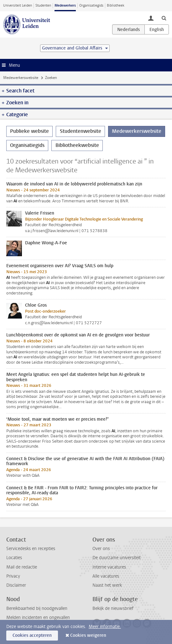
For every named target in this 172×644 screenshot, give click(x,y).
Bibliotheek (116, 5)
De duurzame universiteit (117, 558)
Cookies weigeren (88, 635)
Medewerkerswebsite (21, 78)
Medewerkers (65, 5)
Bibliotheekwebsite (77, 145)
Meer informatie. (105, 627)
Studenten (43, 5)
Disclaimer (16, 585)
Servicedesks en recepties (31, 549)
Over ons (101, 549)
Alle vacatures (106, 576)
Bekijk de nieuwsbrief (113, 608)
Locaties (14, 558)
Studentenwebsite (81, 131)
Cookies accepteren (32, 635)
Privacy (13, 576)
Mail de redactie (22, 567)
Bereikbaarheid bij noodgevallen (37, 608)
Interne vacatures (109, 567)
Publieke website (29, 131)
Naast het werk (107, 585)
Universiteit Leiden (18, 5)
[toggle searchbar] (164, 18)
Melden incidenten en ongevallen (38, 618)
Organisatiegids (91, 5)
